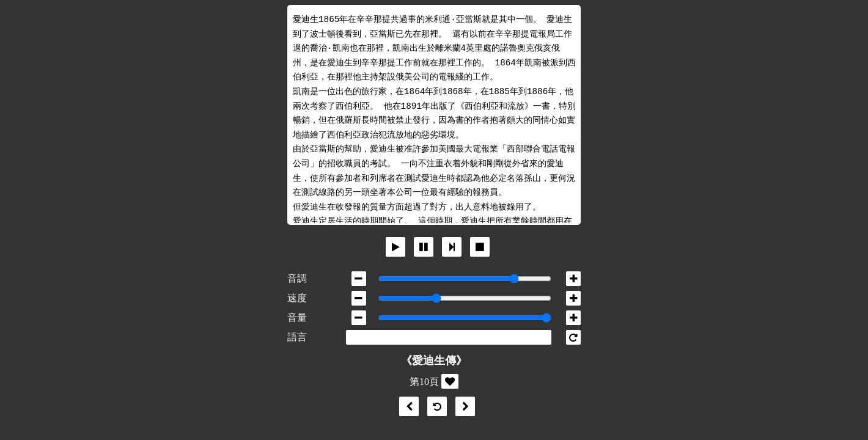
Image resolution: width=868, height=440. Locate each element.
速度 (297, 298)
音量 (297, 317)
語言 (297, 337)
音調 (297, 278)
